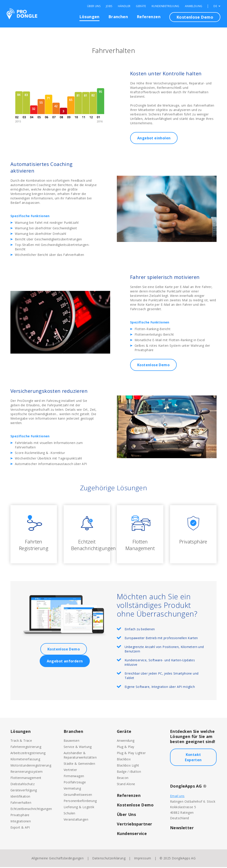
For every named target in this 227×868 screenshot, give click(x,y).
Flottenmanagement (26, 779)
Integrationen (21, 822)
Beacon (123, 779)
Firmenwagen (74, 777)
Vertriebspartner (134, 825)
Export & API (20, 828)
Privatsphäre (20, 816)
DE (217, 6)
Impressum (143, 859)
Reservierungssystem (27, 772)
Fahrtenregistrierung (26, 748)
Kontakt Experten (193, 758)
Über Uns (94, 6)
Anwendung (126, 741)
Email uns (177, 797)
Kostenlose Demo (195, 17)
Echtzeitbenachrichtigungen (31, 810)
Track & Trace (21, 741)
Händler (124, 6)
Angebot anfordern (65, 662)
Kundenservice (132, 834)
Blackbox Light (128, 766)
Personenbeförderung (80, 802)
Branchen (118, 17)
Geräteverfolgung (24, 791)
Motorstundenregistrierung (31, 766)
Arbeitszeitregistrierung (28, 754)
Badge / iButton (129, 772)
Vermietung (72, 789)
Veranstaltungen (76, 820)
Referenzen (149, 17)
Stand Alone (126, 785)
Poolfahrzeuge (75, 783)
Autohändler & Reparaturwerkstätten (80, 756)
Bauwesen (71, 741)
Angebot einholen (154, 138)
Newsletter (182, 829)
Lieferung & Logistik (79, 808)
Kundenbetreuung (165, 6)
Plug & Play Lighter (131, 754)
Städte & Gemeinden (79, 764)
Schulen (69, 814)
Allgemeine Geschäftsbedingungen (58, 859)
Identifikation (20, 797)
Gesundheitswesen (78, 795)
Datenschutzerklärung (109, 859)
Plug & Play (125, 748)
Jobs (109, 6)
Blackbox (124, 760)
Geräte (141, 6)
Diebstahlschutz (23, 785)
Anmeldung (194, 6)
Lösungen (89, 17)
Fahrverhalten (21, 803)
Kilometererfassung (25, 760)
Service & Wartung (78, 748)
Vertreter (70, 771)
